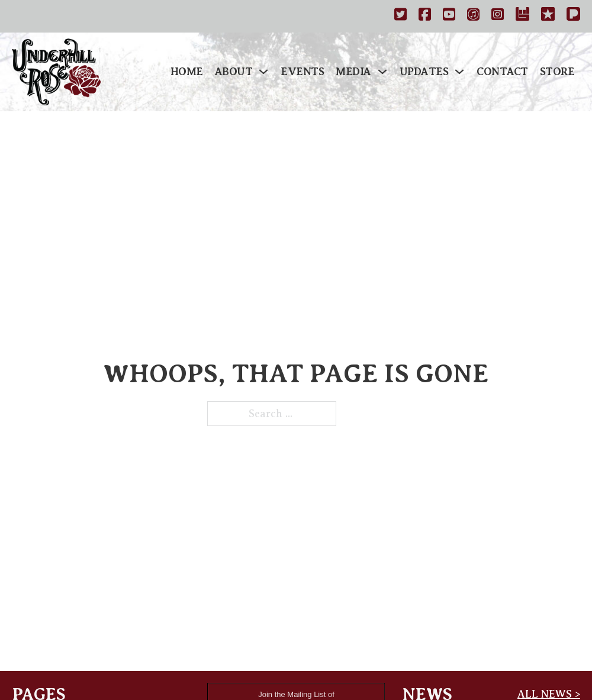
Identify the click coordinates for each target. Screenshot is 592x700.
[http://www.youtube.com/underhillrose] (449, 16)
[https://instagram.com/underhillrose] (498, 16)
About (234, 72)
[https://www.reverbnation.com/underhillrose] (548, 16)
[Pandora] (573, 16)
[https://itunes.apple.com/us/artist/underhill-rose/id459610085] (473, 16)
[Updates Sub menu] (459, 72)
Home (187, 72)
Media (353, 72)
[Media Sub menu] (382, 72)
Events (302, 72)
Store (557, 72)
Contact (502, 72)
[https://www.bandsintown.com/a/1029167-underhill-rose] (522, 16)
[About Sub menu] (263, 72)
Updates (424, 72)
